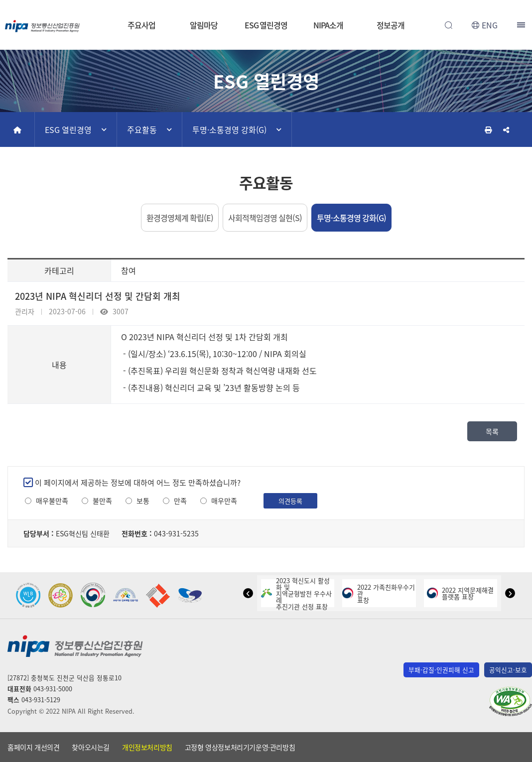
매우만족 (224, 501)
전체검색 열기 (448, 25)
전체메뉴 (522, 25)
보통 (143, 501)
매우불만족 (52, 501)
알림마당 (204, 25)
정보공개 (391, 25)
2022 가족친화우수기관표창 (379, 593)
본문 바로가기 (266, 0)
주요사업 (141, 25)
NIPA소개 (328, 25)
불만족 (102, 501)
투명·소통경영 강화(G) (229, 129)
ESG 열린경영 (266, 25)
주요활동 (142, 129)
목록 (492, 431)
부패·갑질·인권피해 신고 (441, 670)
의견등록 (290, 501)
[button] (248, 593)
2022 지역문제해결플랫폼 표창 (460, 593)
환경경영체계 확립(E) (180, 218)
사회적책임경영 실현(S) (265, 218)
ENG (490, 25)
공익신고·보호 (508, 670)
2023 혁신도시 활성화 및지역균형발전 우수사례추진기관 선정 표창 (296, 593)
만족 (180, 501)
